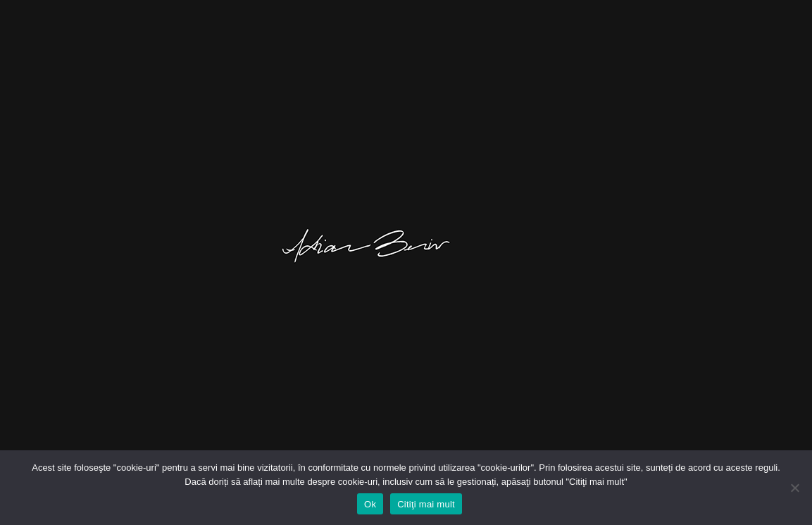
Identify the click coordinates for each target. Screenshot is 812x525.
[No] (794, 488)
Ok (370, 504)
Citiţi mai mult (426, 504)
